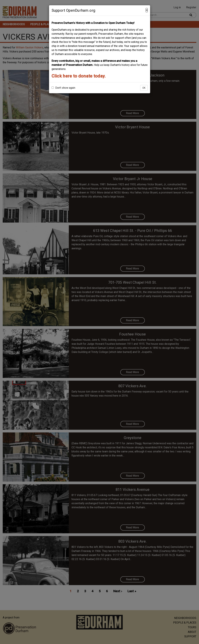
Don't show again (63, 88)
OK (144, 88)
